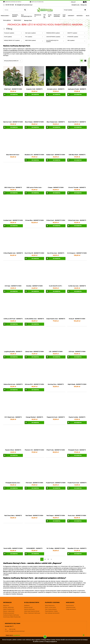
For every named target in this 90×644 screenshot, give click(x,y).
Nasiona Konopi (28, 607)
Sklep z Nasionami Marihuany (32, 613)
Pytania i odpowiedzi (9, 611)
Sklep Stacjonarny (50, 605)
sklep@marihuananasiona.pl (15, 631)
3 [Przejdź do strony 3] (48, 559)
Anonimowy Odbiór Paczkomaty (12, 617)
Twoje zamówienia (71, 609)
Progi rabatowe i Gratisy (51, 611)
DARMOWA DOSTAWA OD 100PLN (12, 2)
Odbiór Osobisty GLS (9, 609)
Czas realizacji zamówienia (52, 613)
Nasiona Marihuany (29, 609)
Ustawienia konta (71, 607)
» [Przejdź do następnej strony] (51, 559)
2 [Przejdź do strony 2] (45, 559)
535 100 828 (10, 629)
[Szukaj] (25, 10)
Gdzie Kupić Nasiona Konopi (32, 611)
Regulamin (6, 605)
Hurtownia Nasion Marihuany (11, 615)
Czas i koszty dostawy (51, 609)
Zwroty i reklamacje (8, 607)
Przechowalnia (70, 605)
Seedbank (27, 605)
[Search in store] (14, 10)
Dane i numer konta (50, 607)
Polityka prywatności (9, 613)
